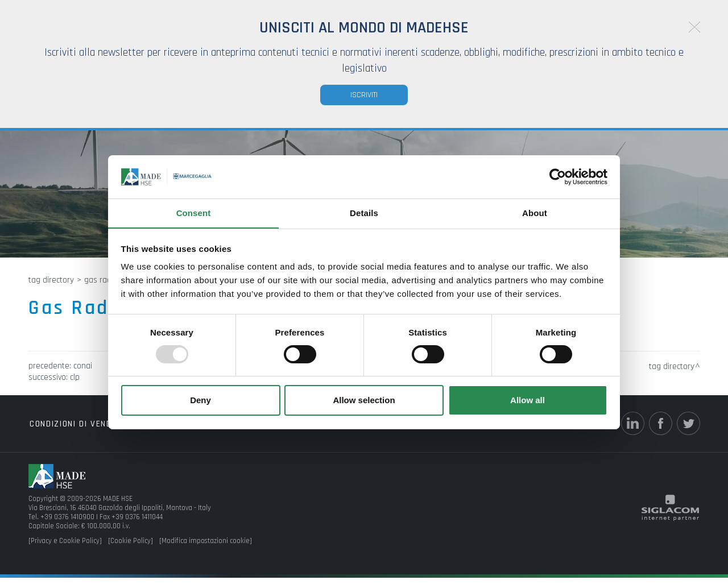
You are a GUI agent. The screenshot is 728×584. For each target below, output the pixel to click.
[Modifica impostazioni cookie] (206, 548)
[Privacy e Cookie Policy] (65, 548)
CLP (75, 384)
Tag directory (51, 286)
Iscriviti (364, 95)
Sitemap (250, 430)
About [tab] (535, 213)
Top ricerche (191, 430)
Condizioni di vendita (76, 430)
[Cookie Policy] (131, 548)
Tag (142, 430)
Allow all (528, 401)
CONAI (83, 372)
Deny (200, 401)
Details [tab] (364, 213)
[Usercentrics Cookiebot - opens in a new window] (558, 176)
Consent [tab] (194, 213)
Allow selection (364, 401)
